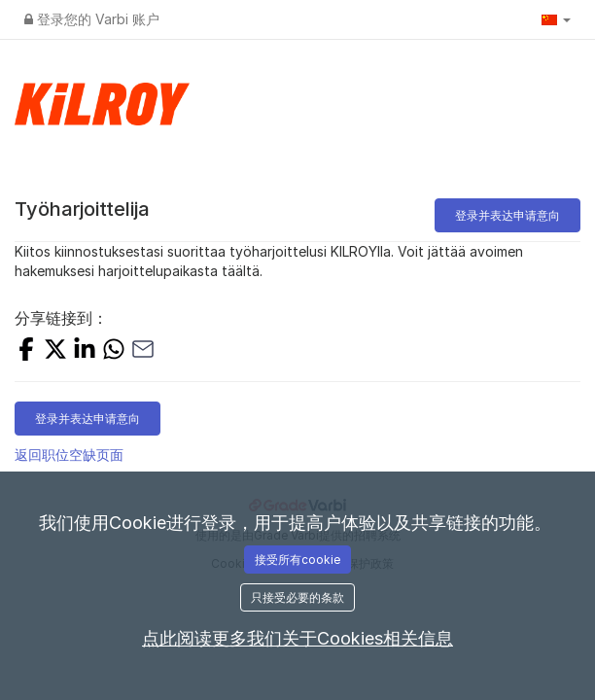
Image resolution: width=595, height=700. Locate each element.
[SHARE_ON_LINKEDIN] (85, 351)
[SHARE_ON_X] (55, 351)
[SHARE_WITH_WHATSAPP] (114, 351)
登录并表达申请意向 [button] (507, 215)
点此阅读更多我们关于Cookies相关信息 (297, 638)
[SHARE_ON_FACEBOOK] (26, 351)
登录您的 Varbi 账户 (92, 19)
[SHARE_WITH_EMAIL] (143, 351)
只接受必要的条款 (297, 597)
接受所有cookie (297, 560)
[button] (556, 19)
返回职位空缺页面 (69, 455)
